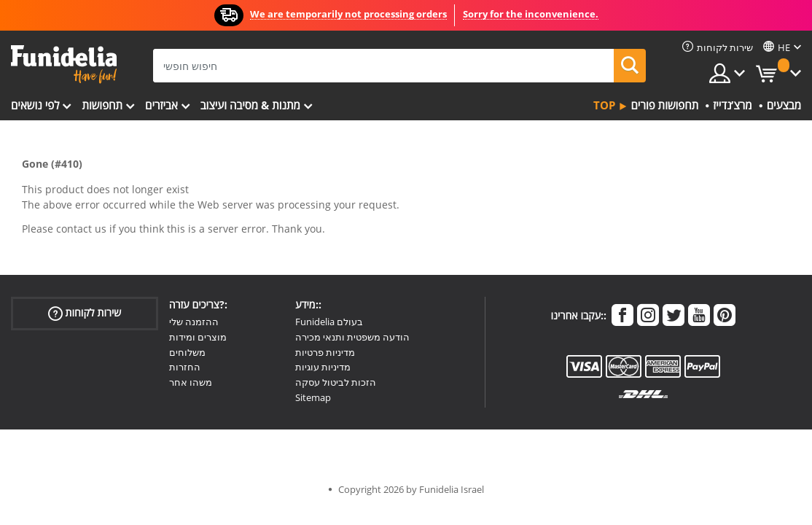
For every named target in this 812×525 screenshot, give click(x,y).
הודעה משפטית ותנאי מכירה (352, 337)
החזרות (185, 367)
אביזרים (161, 105)
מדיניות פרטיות (325, 352)
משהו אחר (191, 382)
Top (604, 105)
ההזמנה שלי (194, 322)
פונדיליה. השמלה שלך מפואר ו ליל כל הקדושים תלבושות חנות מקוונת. (64, 65)
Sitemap (313, 397)
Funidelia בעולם (329, 322)
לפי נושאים (35, 105)
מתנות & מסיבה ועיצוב (250, 105)
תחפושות (102, 105)
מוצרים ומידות (198, 337)
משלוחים (187, 352)
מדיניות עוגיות (323, 367)
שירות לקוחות (85, 313)
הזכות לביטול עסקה (336, 382)
